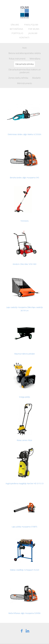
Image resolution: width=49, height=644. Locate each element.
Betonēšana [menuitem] (16, 29)
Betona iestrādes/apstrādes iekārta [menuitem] (25, 53)
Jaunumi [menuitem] (33, 33)
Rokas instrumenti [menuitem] (17, 59)
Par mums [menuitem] (34, 29)
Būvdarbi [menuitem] (36, 78)
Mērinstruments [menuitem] (24, 83)
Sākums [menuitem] (15, 25)
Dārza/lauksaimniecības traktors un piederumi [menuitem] (25, 71)
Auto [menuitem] (24, 48)
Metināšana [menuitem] (35, 59)
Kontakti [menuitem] (24, 37)
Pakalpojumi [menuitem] (31, 25)
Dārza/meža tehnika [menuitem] (24, 64)
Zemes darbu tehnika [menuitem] (18, 78)
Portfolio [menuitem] (17, 33)
